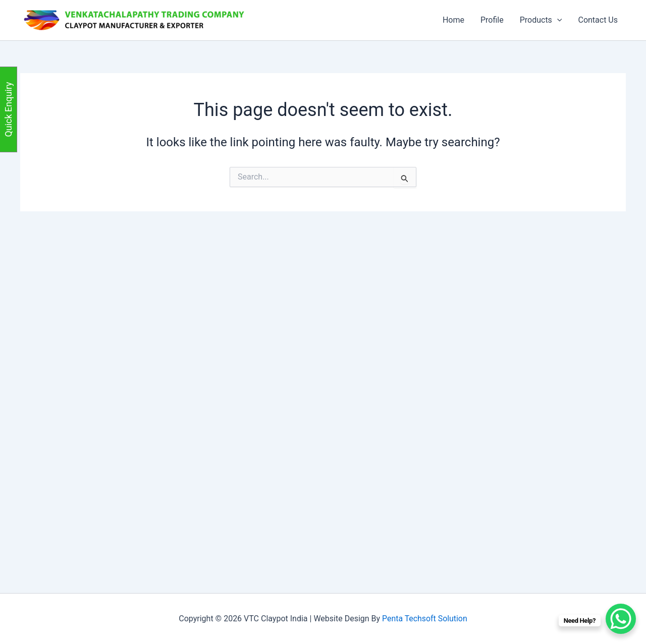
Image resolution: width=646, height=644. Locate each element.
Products (541, 20)
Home (453, 20)
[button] (557, 20)
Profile (492, 20)
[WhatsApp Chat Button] (621, 619)
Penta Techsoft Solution (424, 619)
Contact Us (598, 20)
